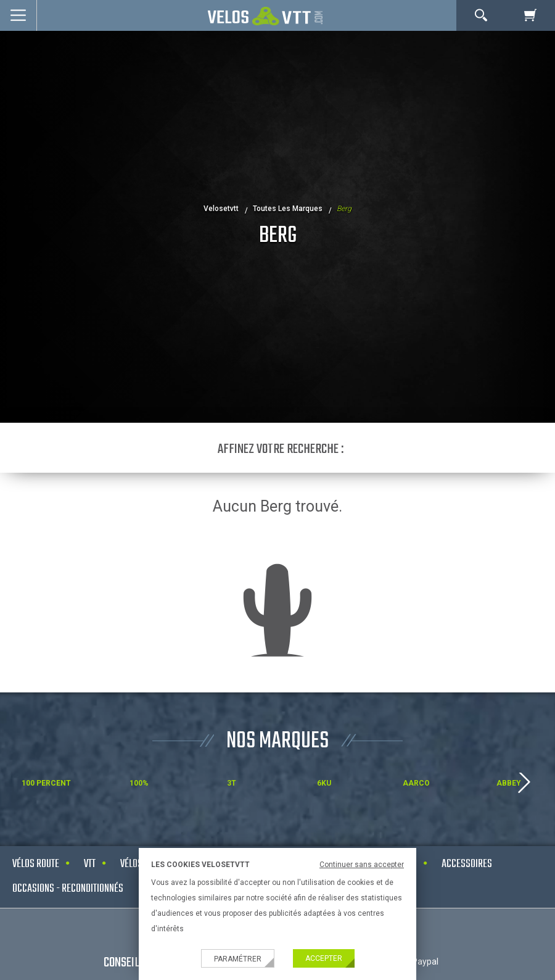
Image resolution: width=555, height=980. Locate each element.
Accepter (324, 958)
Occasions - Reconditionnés (68, 889)
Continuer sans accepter (362, 865)
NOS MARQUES (277, 741)
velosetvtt (221, 209)
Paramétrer (238, 959)
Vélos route (36, 864)
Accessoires (467, 864)
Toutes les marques (288, 209)
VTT (90, 864)
